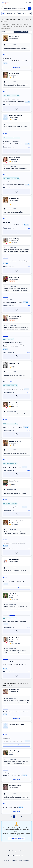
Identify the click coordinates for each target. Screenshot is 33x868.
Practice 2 (12, 381)
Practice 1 (5, 54)
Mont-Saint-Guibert (21, 32)
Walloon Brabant (7, 32)
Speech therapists (12, 860)
